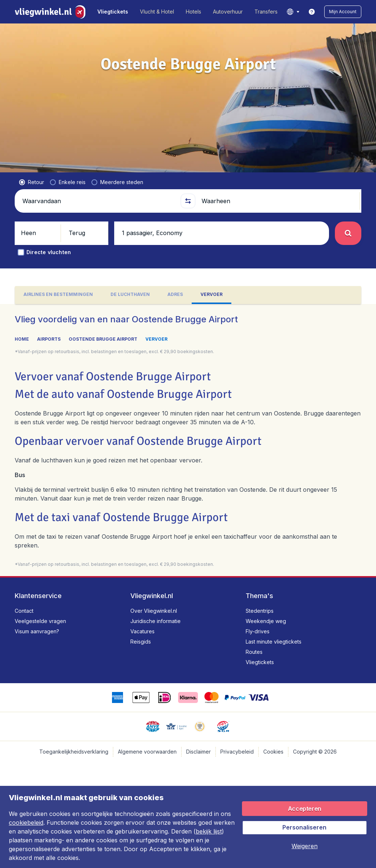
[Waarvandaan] (98, 201)
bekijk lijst (209, 831)
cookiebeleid (26, 823)
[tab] (58, 295)
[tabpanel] (188, 440)
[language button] (293, 12)
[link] (312, 12)
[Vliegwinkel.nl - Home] (52, 12)
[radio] (32, 182)
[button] (343, 12)
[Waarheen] (278, 201)
